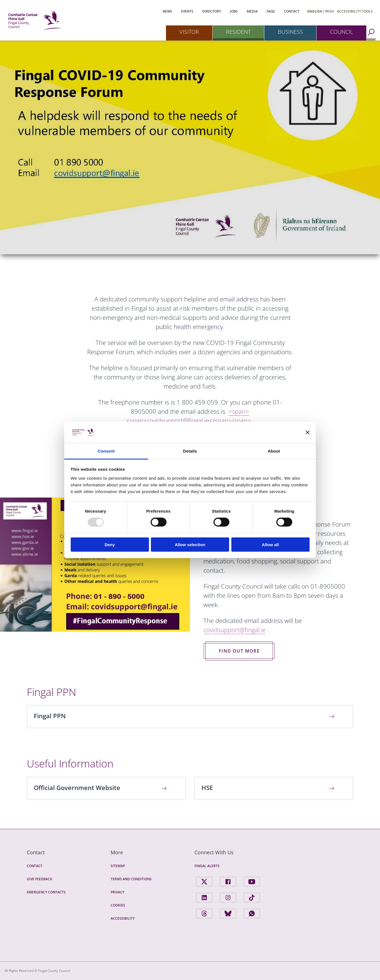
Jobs (234, 11)
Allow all (270, 544)
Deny (110, 544)
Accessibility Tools (355, 11)
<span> (189, 416)
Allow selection (190, 544)
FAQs (271, 11)
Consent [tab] (106, 451)
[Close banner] (308, 432)
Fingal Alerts (207, 866)
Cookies (118, 905)
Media (252, 11)
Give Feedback (40, 879)
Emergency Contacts (46, 892)
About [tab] (274, 451)
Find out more (239, 651)
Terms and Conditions (131, 879)
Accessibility (123, 918)
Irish (329, 11)
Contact (292, 11)
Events (187, 11)
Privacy (117, 892)
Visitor (189, 32)
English (315, 11)
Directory (212, 11)
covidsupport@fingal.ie (235, 630)
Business (290, 32)
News (167, 11)
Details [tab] (190, 451)
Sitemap (118, 866)
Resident (238, 32)
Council (341, 32)
